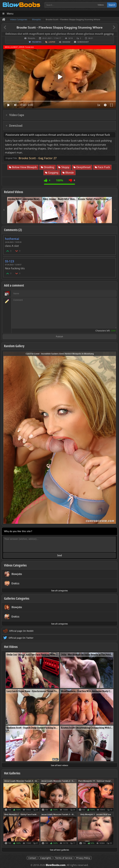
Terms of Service (64, 858)
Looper (52, 42)
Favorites (37, 42)
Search (112, 5)
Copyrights (46, 858)
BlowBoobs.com (56, 865)
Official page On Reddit (21, 631)
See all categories (59, 591)
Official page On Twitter (21, 638)
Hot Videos (11, 647)
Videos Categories (15, 565)
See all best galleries (59, 850)
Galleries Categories (17, 598)
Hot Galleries (12, 773)
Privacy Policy (83, 858)
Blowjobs (31, 38)
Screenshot (83, 42)
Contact (32, 858)
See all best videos (59, 765)
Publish (59, 337)
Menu (10, 14)
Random (66, 42)
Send (59, 555)
